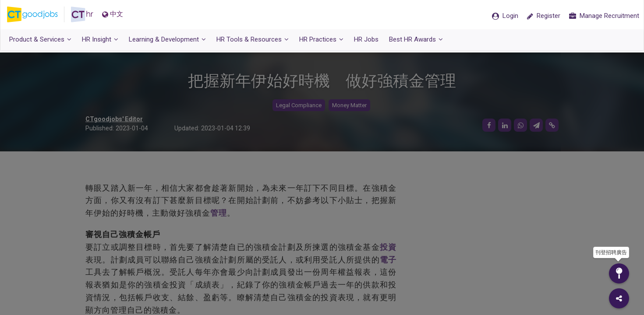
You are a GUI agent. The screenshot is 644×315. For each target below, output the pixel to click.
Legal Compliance (299, 105)
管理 (219, 213)
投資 (388, 247)
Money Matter (349, 105)
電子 (388, 260)
